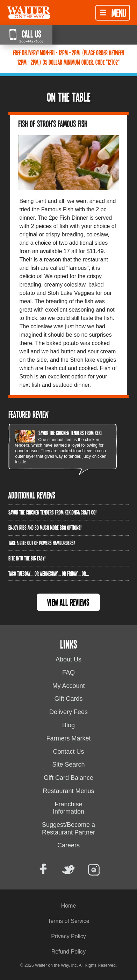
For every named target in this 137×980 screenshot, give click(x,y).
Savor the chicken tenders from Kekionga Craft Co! (82, 433)
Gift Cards (68, 699)
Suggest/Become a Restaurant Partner (68, 829)
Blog (68, 725)
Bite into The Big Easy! (27, 558)
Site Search (68, 765)
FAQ (68, 673)
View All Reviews (68, 602)
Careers (68, 845)
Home (69, 906)
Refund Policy (69, 952)
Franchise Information (68, 808)
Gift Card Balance (68, 778)
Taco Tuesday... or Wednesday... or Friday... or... (49, 573)
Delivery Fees (68, 712)
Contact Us (68, 752)
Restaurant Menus (68, 791)
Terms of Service (68, 921)
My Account (68, 686)
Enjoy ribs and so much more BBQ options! (45, 527)
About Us (68, 659)
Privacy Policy (68, 936)
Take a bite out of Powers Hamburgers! (42, 543)
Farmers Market (68, 738)
